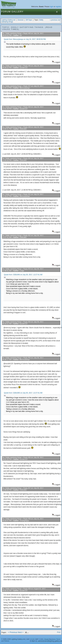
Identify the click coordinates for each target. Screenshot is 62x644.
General (21, 20)
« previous (54, 20)
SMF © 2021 (39, 639)
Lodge (22, 271)
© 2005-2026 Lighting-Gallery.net (13, 639)
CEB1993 (23, 129)
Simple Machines (50, 639)
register (58, 7)
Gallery (18, 12)
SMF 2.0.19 (30, 639)
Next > (21, 632)
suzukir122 (24, 68)
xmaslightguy (24, 521)
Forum (6, 12)
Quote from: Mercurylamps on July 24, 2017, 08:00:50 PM (25, 39)
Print (59, 632)
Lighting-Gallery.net (8, 20)
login (52, 7)
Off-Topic (29, 20)
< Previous (13, 632)
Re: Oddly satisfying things (12, 33)
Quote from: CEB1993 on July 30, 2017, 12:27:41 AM (23, 275)
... (28, 632)
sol (21, 35)
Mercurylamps (25, 88)
